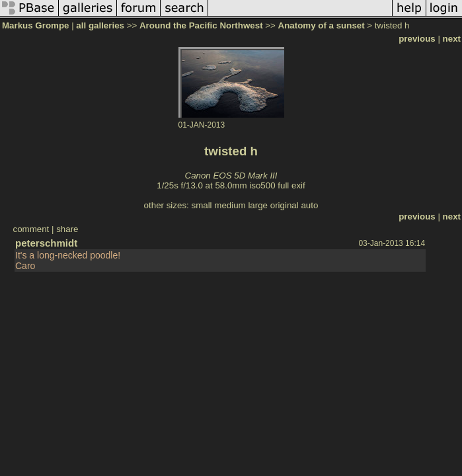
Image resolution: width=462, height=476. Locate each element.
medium (230, 205)
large (258, 205)
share (67, 229)
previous (417, 39)
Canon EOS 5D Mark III (231, 176)
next (452, 39)
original (285, 205)
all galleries (100, 25)
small (201, 205)
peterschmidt (46, 243)
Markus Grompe (35, 25)
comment (31, 229)
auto (309, 205)
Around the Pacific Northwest (201, 25)
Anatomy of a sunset (322, 25)
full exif (291, 185)
